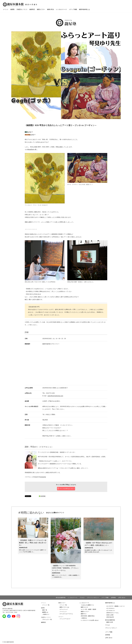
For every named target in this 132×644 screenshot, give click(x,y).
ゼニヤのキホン (111, 608)
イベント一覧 (46, 605)
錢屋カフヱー (41, 9)
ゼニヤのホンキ (111, 611)
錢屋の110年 (110, 622)
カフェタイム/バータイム (66, 614)
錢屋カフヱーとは (64, 607)
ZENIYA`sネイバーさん (113, 613)
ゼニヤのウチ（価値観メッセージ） (116, 606)
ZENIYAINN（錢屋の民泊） (88, 616)
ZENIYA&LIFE (110, 617)
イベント (6, 9)
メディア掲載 (73, 9)
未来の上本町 (110, 615)
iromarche (43, 477)
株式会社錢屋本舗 (61, 598)
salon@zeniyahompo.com (55, 396)
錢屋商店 (32, 9)
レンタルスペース (61, 9)
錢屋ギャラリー (85, 612)
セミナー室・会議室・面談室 (88, 609)
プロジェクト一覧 (47, 619)
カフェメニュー (64, 609)
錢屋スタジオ (84, 607)
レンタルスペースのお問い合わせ (90, 620)
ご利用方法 (84, 618)
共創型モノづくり (22, 9)
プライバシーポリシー (93, 598)
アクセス (82, 598)
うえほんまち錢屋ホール (87, 605)
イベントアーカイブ (65, 619)
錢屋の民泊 (51, 9)
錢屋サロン (84, 614)
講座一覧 (45, 610)
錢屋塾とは (45, 612)
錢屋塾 (12, 9)
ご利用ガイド (46, 614)
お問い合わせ (122, 598)
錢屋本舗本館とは (84, 9)
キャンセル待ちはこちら (66, 489)
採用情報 (113, 598)
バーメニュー (63, 612)
